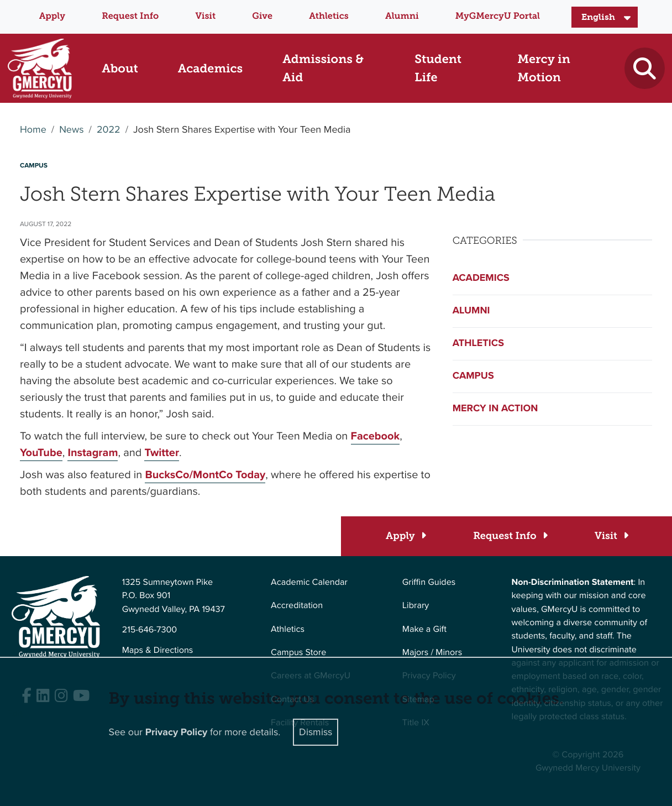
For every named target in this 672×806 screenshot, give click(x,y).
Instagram (93, 452)
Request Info (130, 16)
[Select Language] (605, 17)
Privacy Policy (177, 732)
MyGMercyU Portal (498, 16)
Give (262, 16)
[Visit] (611, 536)
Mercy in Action (495, 409)
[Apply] (405, 536)
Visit (205, 16)
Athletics (329, 16)
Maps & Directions (158, 650)
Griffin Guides (429, 582)
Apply (52, 16)
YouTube (41, 452)
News (71, 130)
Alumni (402, 16)
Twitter (162, 452)
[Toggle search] (644, 68)
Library (416, 606)
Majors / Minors (432, 653)
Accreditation (297, 606)
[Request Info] (510, 536)
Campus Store (298, 653)
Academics (481, 278)
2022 (109, 130)
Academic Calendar (309, 582)
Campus (473, 376)
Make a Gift (424, 629)
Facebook (376, 436)
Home (33, 130)
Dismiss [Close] (316, 732)
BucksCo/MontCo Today (205, 474)
